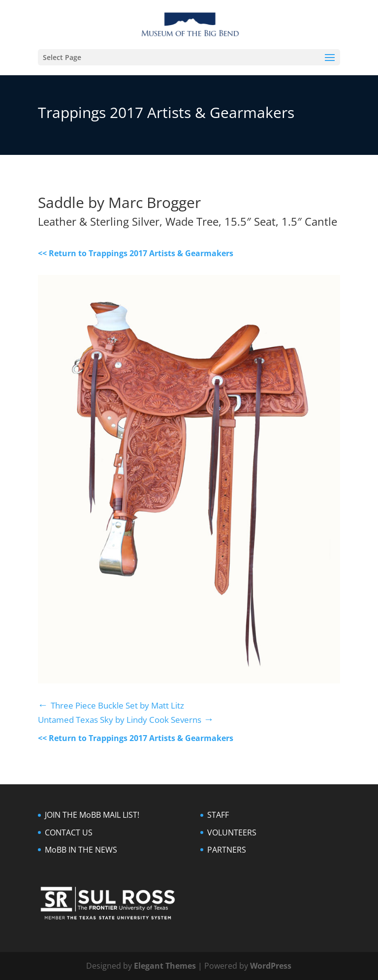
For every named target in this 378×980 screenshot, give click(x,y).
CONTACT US (69, 832)
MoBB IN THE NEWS (81, 850)
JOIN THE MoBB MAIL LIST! (92, 815)
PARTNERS (227, 850)
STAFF (218, 815)
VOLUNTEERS (232, 832)
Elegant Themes (165, 966)
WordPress (271, 966)
